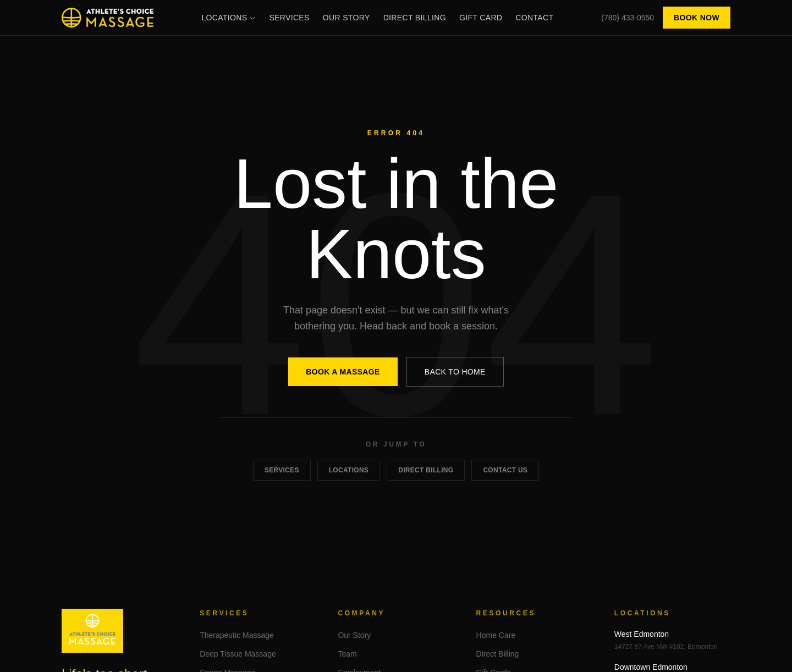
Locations (229, 18)
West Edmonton (642, 634)
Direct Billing (415, 18)
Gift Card (481, 18)
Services (289, 18)
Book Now (697, 18)
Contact (534, 18)
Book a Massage (343, 372)
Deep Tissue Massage (238, 654)
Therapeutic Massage (237, 635)
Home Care (496, 635)
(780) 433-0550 (628, 18)
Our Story (346, 18)
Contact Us (505, 470)
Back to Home (455, 372)
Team (347, 654)
